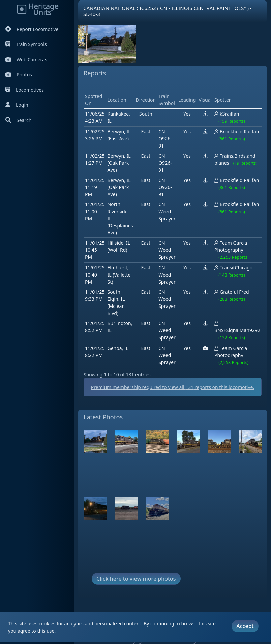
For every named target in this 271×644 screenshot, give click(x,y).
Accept (245, 626)
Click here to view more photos (136, 579)
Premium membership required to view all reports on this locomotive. (173, 387)
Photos (19, 75)
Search (18, 120)
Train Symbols (26, 44)
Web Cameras (26, 59)
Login (17, 105)
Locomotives (25, 90)
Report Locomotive (32, 29)
